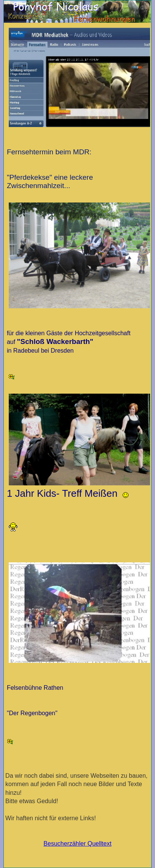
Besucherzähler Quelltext (78, 844)
